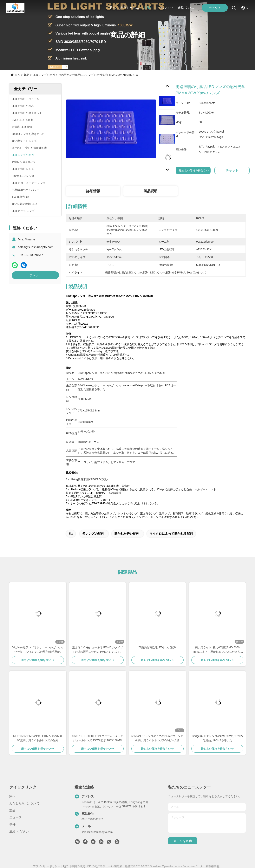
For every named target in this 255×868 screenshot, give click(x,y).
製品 (148, 8)
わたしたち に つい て (130, 8)
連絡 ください (187, 8)
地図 (66, 866)
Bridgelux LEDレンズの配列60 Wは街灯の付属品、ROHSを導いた (217, 738)
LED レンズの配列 (44, 75)
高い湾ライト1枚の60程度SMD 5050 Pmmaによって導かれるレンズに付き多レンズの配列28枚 (217, 650)
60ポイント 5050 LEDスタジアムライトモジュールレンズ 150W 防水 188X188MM (98, 738)
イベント (165, 8)
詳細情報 (93, 191)
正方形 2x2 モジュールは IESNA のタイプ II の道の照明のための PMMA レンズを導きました (98, 650)
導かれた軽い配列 (127, 534)
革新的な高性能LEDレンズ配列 (157, 647)
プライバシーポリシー (47, 866)
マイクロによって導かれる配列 (171, 534)
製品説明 (151, 191)
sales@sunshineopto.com (36, 247)
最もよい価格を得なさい (196, 170)
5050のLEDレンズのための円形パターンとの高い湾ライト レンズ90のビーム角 (157, 738)
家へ (113, 8)
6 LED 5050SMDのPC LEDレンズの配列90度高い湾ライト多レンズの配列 (38, 738)
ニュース (16, 817)
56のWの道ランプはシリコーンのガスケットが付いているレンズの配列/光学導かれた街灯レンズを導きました (38, 650)
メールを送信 (183, 841)
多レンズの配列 (93, 534)
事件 (12, 824)
